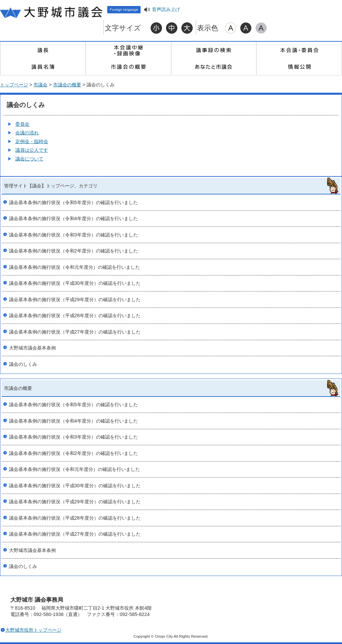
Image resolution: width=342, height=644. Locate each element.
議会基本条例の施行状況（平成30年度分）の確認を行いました (75, 283)
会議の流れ (27, 133)
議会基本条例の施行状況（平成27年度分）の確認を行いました (75, 332)
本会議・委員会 (299, 50)
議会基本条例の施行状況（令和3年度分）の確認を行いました (73, 235)
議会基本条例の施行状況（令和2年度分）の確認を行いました (73, 251)
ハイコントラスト (246, 28)
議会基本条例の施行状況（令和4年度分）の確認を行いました (73, 218)
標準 (172, 28)
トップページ (14, 85)
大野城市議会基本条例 (32, 348)
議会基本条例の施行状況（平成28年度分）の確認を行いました (75, 315)
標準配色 (230, 28)
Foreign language (124, 10)
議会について (29, 159)
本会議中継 (128, 50)
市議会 (40, 85)
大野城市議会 (52, 12)
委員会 (22, 124)
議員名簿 (43, 67)
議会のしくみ (23, 364)
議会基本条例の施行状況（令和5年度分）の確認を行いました (73, 202)
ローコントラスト (261, 28)
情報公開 (299, 67)
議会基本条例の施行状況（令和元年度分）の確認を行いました (74, 267)
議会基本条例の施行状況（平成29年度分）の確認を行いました (75, 299)
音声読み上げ (166, 10)
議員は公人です (32, 150)
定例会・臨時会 (32, 141)
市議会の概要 (128, 67)
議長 (43, 50)
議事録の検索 (214, 50)
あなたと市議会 (214, 67)
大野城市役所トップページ (33, 630)
